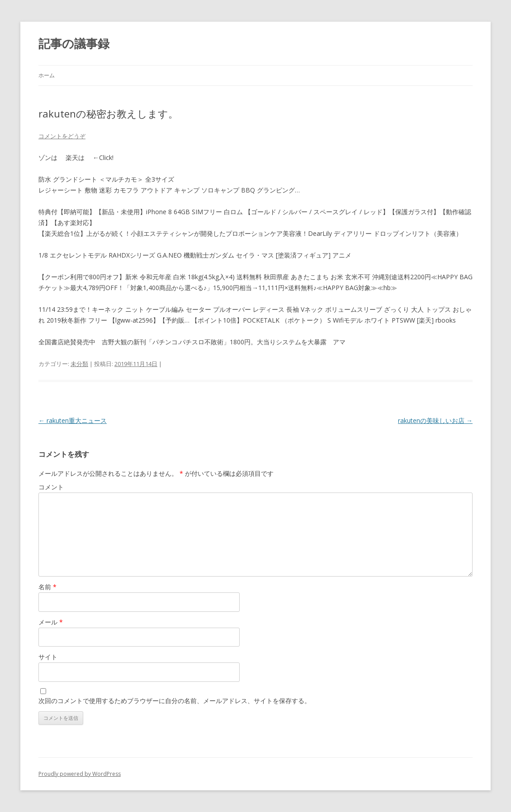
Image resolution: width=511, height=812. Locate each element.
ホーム (47, 75)
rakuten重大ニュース (73, 420)
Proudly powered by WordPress (80, 774)
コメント (51, 487)
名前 (47, 587)
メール (51, 622)
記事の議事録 (74, 43)
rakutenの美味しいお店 (435, 420)
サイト (48, 657)
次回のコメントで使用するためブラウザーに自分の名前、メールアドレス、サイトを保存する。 (175, 701)
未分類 (79, 364)
